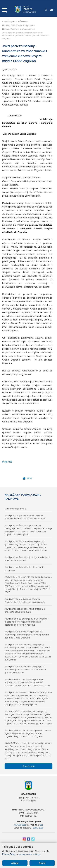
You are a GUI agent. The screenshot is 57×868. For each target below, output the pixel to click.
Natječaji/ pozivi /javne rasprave (18, 25)
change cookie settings (29, 854)
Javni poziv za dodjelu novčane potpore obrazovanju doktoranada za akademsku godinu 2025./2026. (25, 670)
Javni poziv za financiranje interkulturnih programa (24, 569)
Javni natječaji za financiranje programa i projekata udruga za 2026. (25, 610)
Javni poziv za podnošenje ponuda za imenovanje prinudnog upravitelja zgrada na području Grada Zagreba (27, 635)
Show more (29, 766)
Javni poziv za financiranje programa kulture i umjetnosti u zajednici (27, 559)
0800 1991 (38, 828)
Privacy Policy (9, 854)
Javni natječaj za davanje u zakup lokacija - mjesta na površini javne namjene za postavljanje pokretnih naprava (26, 622)
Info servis (23, 21)
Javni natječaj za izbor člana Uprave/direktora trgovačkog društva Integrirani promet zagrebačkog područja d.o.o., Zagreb (28, 733)
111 (41, 825)
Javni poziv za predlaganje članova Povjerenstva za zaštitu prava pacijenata (25, 601)
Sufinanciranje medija (15, 509)
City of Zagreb (9, 21)
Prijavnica (7, 462)
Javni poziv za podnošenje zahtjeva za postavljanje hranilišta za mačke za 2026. (25, 517)
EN (52, 10)
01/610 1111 (20, 825)
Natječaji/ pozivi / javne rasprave (18, 29)
